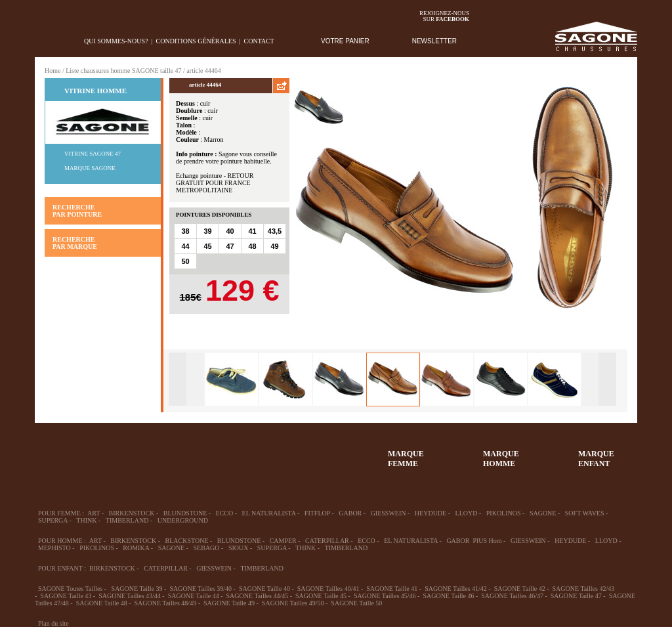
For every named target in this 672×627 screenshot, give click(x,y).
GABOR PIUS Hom (474, 541)
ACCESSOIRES (297, 452)
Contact (259, 41)
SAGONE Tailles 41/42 (456, 589)
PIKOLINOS (504, 513)
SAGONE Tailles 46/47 (512, 596)
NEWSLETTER (434, 41)
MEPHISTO (54, 548)
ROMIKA (136, 548)
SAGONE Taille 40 (264, 589)
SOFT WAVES (585, 513)
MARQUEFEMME (406, 459)
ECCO (225, 513)
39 (207, 231)
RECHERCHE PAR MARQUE (75, 243)
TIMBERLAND (127, 520)
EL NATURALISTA (269, 513)
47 (230, 246)
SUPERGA (53, 520)
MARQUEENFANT (596, 459)
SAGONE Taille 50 (356, 603)
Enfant (201, 452)
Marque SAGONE (90, 168)
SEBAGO (207, 548)
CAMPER (283, 541)
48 (252, 246)
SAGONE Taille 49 (229, 603)
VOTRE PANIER (345, 41)
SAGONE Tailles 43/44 (130, 596)
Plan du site (53, 623)
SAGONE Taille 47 (576, 596)
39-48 (154, 452)
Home (52, 71)
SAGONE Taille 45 (321, 596)
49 (274, 246)
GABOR (350, 513)
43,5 (275, 231)
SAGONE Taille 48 (102, 603)
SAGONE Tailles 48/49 (165, 603)
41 (252, 231)
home (45, 41)
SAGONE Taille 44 (194, 596)
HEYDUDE (430, 513)
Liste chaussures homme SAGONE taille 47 (123, 71)
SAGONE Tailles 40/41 (328, 589)
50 (185, 261)
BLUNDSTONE (185, 513)
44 (185, 246)
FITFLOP (317, 513)
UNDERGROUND (183, 520)
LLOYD (467, 513)
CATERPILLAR (327, 541)
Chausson (249, 452)
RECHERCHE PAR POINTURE (77, 211)
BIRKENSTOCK (132, 513)
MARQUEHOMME (501, 459)
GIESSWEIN (388, 513)
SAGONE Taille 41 (392, 589)
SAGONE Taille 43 (66, 596)
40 (230, 231)
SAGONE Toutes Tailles (70, 589)
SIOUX (239, 548)
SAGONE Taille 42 (520, 589)
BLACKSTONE (187, 541)
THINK (86, 520)
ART (94, 513)
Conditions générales (196, 41)
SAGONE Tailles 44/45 (258, 596)
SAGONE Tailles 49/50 (293, 603)
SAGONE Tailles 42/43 (584, 589)
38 (185, 231)
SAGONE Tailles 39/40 (200, 589)
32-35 (58, 452)
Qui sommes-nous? (116, 41)
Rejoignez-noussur (444, 16)
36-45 (106, 452)
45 (207, 246)
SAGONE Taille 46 (448, 596)
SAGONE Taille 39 (137, 589)
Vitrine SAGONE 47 (93, 154)
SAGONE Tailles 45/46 (385, 596)
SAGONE (543, 513)
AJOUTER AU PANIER (222, 327)
